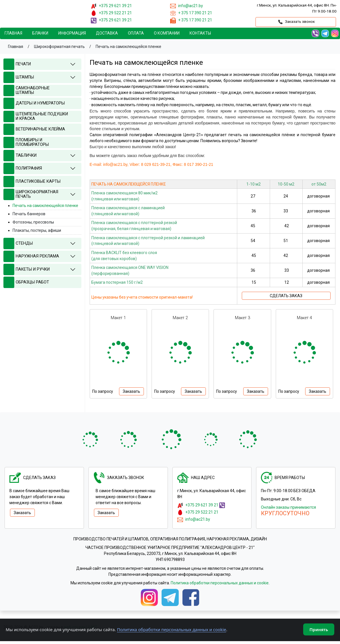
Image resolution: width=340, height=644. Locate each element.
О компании (167, 33)
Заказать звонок (296, 22)
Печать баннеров (29, 214)
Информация (72, 33)
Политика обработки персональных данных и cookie (220, 583)
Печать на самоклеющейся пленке (128, 47)
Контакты (200, 33)
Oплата (136, 33)
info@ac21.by (198, 519)
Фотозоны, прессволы (33, 222)
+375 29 (115, 6)
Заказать (131, 391)
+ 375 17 (195, 13)
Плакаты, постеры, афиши (37, 230)
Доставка (107, 33)
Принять (319, 629)
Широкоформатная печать (59, 47)
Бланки (40, 33)
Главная (13, 33)
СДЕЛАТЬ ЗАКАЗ (286, 296)
